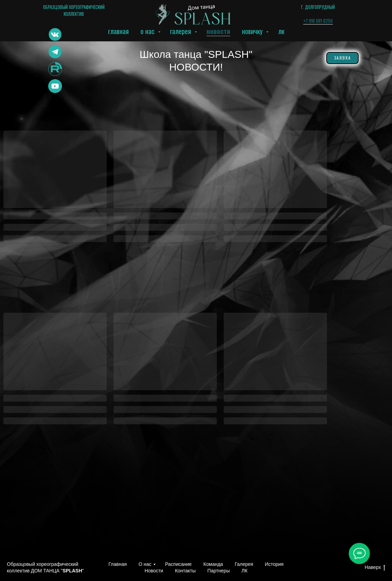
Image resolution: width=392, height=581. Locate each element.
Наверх (375, 568)
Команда (213, 564)
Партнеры (219, 571)
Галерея (181, 31)
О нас (148, 31)
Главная (118, 31)
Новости (218, 31)
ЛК (281, 31)
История (274, 564)
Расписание (178, 564)
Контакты (185, 571)
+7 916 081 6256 (318, 21)
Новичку (253, 31)
